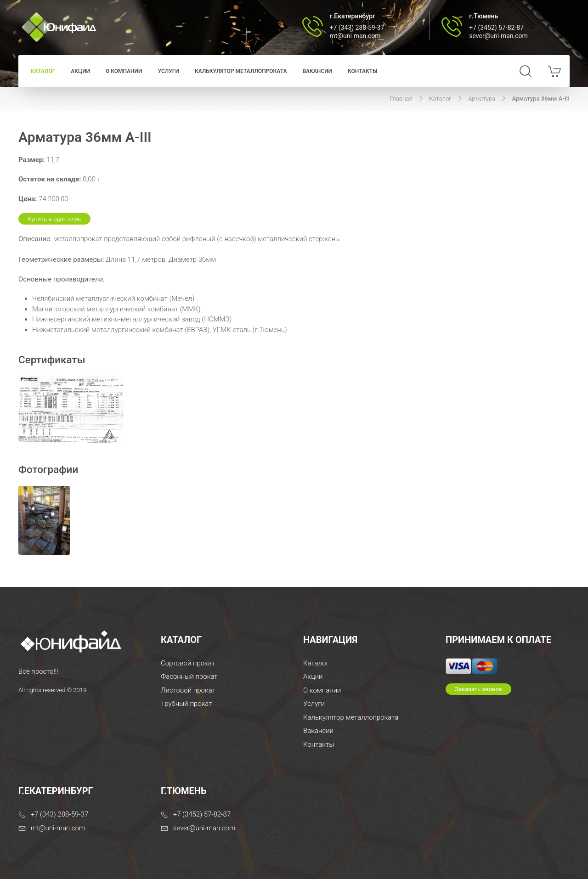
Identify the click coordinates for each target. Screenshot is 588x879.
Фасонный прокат (189, 676)
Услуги (168, 71)
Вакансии (317, 71)
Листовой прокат (188, 690)
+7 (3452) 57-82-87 (496, 28)
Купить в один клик (54, 219)
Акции (80, 71)
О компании (124, 71)
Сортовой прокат (188, 663)
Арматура (482, 99)
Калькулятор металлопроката (241, 71)
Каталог (43, 71)
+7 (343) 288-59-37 (357, 28)
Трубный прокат (186, 704)
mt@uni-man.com (355, 36)
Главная (401, 99)
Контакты (363, 71)
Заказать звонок (478, 689)
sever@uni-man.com (498, 36)
